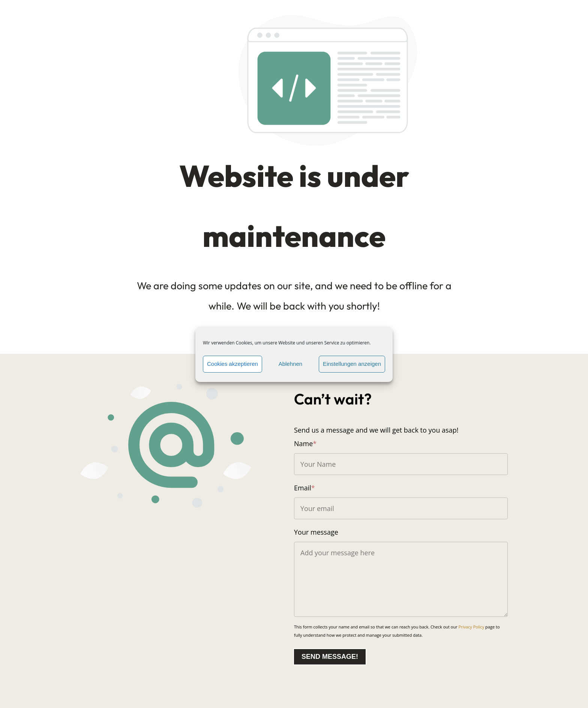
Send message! (330, 657)
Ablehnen (290, 364)
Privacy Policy (472, 627)
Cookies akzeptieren (232, 364)
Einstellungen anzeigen (352, 364)
